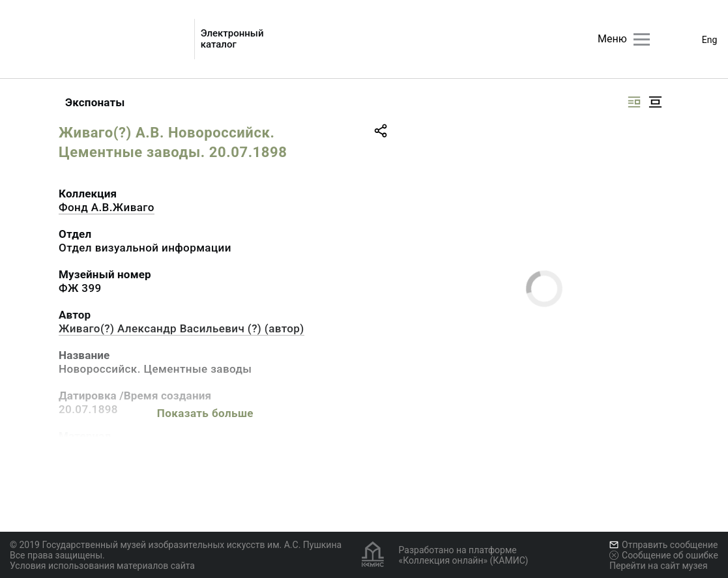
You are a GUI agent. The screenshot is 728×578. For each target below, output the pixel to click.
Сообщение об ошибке (664, 555)
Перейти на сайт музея (659, 566)
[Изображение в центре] (655, 102)
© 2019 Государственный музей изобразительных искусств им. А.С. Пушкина (176, 545)
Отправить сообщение (663, 545)
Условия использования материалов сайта (102, 566)
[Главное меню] (642, 39)
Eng (710, 40)
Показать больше (205, 413)
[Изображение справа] (634, 102)
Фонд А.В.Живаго (107, 207)
